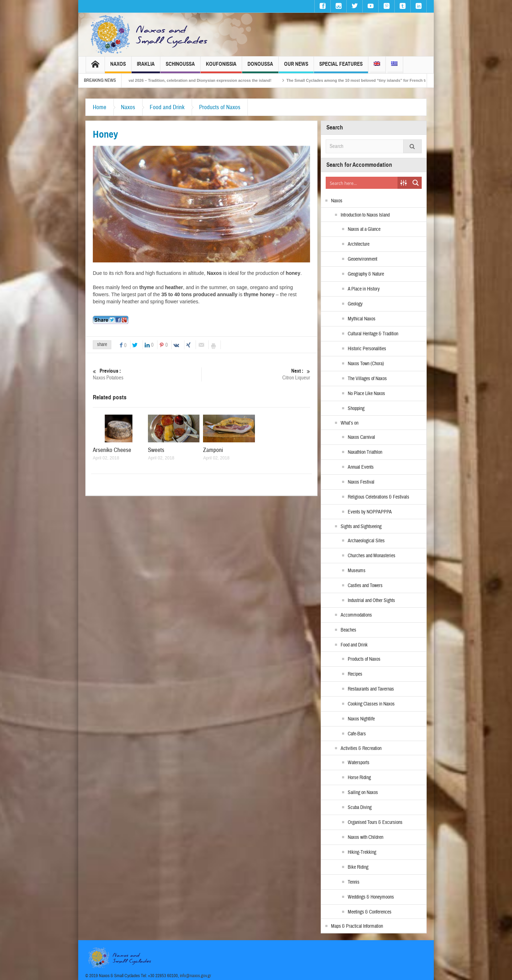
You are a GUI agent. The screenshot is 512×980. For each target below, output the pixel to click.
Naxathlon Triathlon (365, 452)
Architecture (359, 244)
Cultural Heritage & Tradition (373, 334)
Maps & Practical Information (357, 926)
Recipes (355, 674)
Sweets (156, 450)
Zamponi (213, 450)
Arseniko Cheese (112, 450)
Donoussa (260, 67)
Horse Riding (359, 778)
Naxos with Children (366, 837)
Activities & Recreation (361, 749)
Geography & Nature (366, 274)
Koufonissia (221, 67)
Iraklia (146, 67)
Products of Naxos (220, 107)
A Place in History (364, 289)
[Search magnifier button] (416, 183)
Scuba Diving (360, 808)
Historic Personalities (367, 349)
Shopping (356, 409)
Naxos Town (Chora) (366, 364)
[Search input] (362, 183)
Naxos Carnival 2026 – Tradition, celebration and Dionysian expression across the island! (199, 80)
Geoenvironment (362, 259)
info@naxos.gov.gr (196, 976)
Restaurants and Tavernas (371, 689)
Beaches (348, 630)
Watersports (359, 763)
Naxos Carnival (361, 437)
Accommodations (356, 615)
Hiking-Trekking (362, 852)
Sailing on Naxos (363, 793)
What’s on (350, 423)
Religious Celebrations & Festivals (378, 497)
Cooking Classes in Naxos (371, 704)
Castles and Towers (365, 586)
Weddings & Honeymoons (371, 897)
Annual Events (361, 467)
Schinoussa (180, 67)
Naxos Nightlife (361, 719)
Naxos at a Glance (364, 229)
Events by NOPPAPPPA (370, 512)
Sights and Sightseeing (361, 527)
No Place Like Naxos (366, 394)
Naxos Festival (361, 482)
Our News (296, 67)
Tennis (354, 882)
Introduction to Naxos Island (365, 215)
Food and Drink (167, 107)
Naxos (118, 67)
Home (100, 107)
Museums (357, 571)
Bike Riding (358, 867)
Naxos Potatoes (147, 374)
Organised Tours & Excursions (375, 822)
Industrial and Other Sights (371, 601)
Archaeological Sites (366, 541)
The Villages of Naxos (367, 379)
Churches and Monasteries (372, 556)
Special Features (341, 67)
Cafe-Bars (357, 734)
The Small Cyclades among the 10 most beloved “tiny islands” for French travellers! (375, 80)
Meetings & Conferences (370, 912)
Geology (355, 304)
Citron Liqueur (256, 374)
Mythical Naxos (362, 319)
